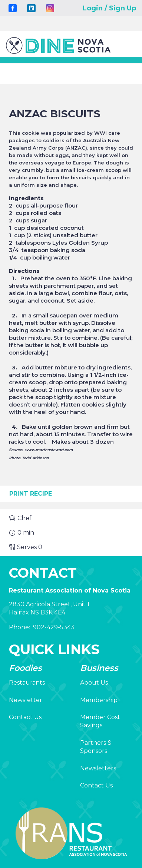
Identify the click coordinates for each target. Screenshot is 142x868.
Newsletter (26, 700)
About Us (94, 683)
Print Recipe (31, 494)
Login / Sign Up (109, 8)
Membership (99, 700)
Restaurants (27, 683)
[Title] (13, 8)
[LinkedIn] (31, 8)
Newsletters (98, 768)
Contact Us (25, 717)
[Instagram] (50, 8)
